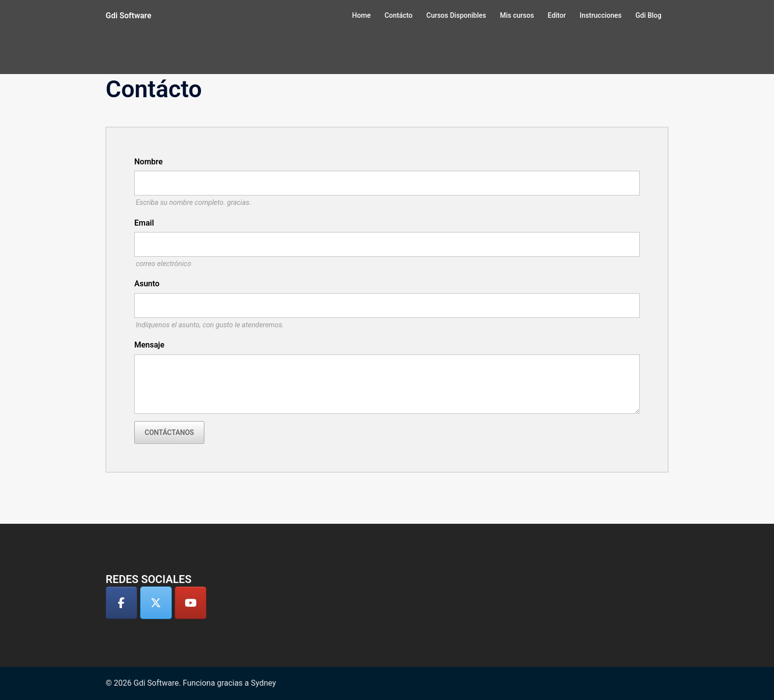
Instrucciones (600, 15)
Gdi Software (129, 16)
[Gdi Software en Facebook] (121, 603)
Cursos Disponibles (456, 15)
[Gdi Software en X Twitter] (156, 603)
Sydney (263, 683)
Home (361, 15)
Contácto (399, 15)
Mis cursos (517, 15)
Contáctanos (169, 432)
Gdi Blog (648, 15)
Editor (557, 15)
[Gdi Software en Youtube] (191, 603)
